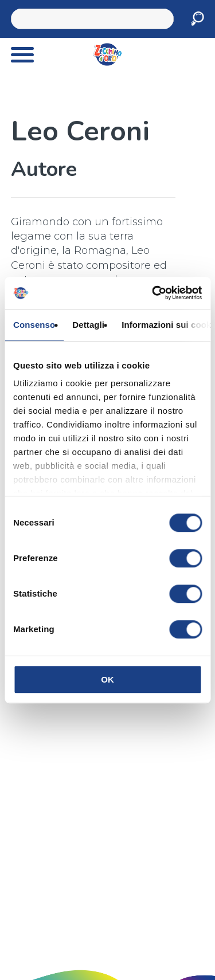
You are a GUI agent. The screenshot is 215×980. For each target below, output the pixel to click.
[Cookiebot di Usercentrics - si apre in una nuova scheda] (153, 293)
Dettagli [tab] (88, 325)
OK (107, 679)
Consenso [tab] (34, 325)
